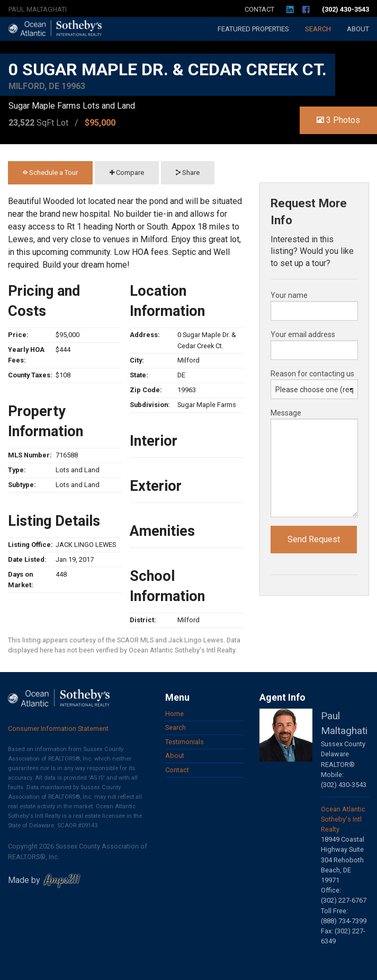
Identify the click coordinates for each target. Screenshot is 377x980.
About (358, 29)
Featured (253, 29)
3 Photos (338, 120)
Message (286, 413)
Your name (289, 295)
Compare (127, 173)
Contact (259, 9)
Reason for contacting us (312, 374)
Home (174, 714)
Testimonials (185, 742)
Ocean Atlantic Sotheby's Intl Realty (343, 819)
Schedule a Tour (50, 173)
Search (318, 29)
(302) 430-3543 (345, 9)
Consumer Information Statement (58, 729)
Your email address (303, 334)
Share (188, 173)
